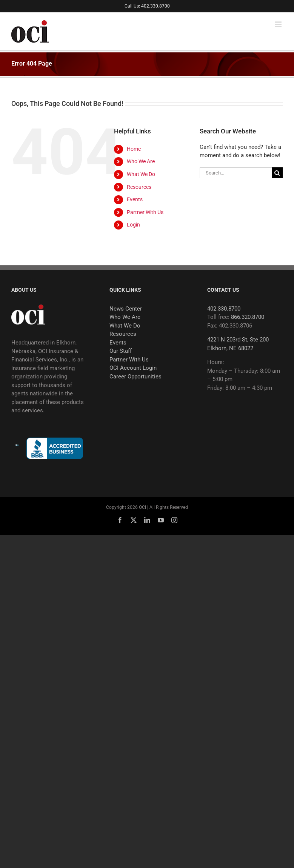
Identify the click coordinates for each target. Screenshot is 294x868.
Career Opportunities (135, 377)
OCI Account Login (133, 368)
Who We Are (141, 161)
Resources (139, 187)
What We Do (141, 174)
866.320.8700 (248, 317)
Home (134, 149)
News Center (126, 309)
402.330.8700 (224, 309)
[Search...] (236, 173)
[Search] (277, 173)
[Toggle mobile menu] (279, 24)
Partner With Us (145, 212)
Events (135, 199)
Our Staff (121, 351)
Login (133, 225)
